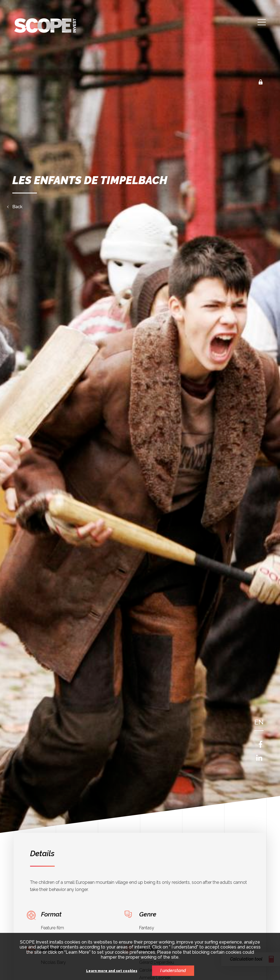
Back (17, 207)
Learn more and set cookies (112, 971)
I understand (173, 971)
